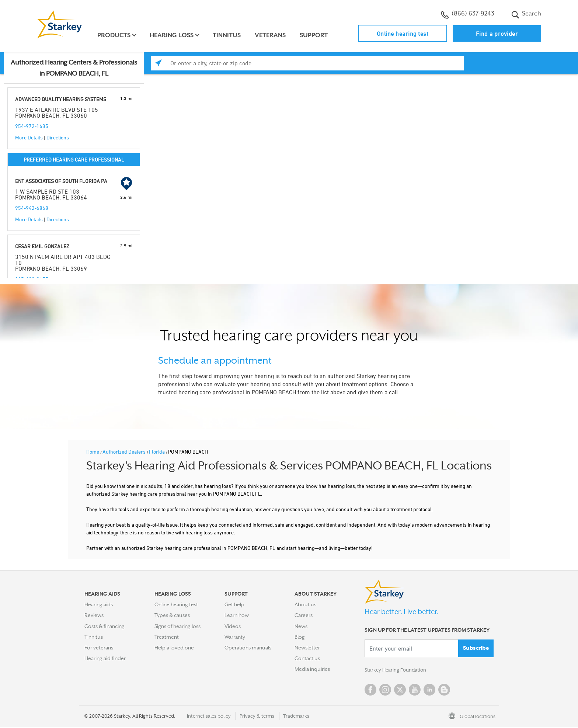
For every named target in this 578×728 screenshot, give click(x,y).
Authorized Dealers (125, 452)
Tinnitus (228, 35)
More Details (29, 137)
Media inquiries (312, 669)
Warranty (235, 637)
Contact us (307, 658)
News (301, 626)
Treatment (167, 637)
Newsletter (307, 648)
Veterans (271, 35)
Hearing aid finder (105, 658)
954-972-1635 (32, 126)
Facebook (370, 690)
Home (93, 452)
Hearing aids (99, 604)
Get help (234, 604)
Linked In (429, 690)
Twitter (400, 690)
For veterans (99, 648)
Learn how (237, 615)
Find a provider (497, 34)
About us (305, 604)
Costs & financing (105, 626)
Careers (304, 615)
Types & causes (172, 615)
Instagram (385, 690)
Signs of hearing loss (177, 626)
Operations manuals (248, 648)
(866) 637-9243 (468, 14)
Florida (157, 452)
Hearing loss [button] (173, 35)
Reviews (94, 615)
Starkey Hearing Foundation (397, 670)
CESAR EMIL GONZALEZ (42, 246)
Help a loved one (174, 648)
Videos (233, 626)
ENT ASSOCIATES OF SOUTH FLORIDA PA (61, 181)
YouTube (415, 690)
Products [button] (115, 35)
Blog (300, 637)
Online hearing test (403, 34)
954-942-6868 (32, 208)
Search (526, 14)
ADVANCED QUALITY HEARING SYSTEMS (61, 99)
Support (315, 35)
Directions (58, 137)
